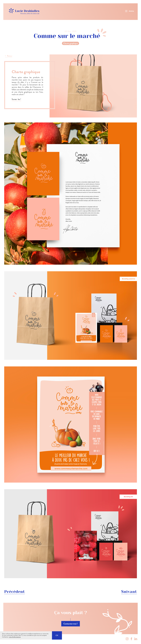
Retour (10, 56)
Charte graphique (70, 43)
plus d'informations (15, 637)
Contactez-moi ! (71, 624)
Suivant (129, 592)
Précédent (15, 592)
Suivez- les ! (17, 99)
